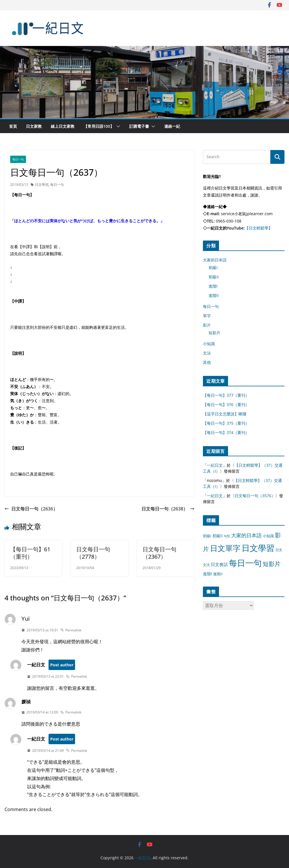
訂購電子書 (139, 126)
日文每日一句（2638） (168, 509)
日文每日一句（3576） (255, 496)
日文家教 (34, 126)
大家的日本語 (215, 260)
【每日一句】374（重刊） (226, 432)
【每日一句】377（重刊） (226, 395)
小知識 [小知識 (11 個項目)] (268, 536)
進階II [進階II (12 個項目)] (218, 574)
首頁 (13, 126)
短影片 (214, 333)
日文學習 (42, 185)
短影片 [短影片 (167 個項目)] (272, 564)
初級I (213, 267)
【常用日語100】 (99, 126)
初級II (214, 277)
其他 (207, 362)
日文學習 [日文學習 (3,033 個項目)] (258, 548)
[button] (117, 126)
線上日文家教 (63, 126)
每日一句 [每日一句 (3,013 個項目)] (245, 563)
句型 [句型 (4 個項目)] (227, 536)
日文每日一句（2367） (159, 553)
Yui (26, 619)
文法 (207, 353)
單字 (207, 316)
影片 (207, 325)
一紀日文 (215, 465)
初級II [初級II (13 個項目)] (218, 536)
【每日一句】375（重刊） (226, 423)
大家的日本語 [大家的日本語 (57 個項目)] (246, 535)
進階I (213, 286)
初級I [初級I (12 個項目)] (207, 536)
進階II (214, 295)
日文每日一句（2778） (93, 553)
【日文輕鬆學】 (259, 228)
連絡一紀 (172, 126)
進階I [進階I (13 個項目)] (207, 574)
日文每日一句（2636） (31, 509)
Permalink (71, 630)
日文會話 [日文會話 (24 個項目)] (219, 564)
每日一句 (18, 159)
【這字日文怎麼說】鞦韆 (225, 414)
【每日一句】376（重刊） (226, 405)
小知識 (209, 344)
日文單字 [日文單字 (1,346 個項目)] (225, 548)
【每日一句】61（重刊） (30, 553)
